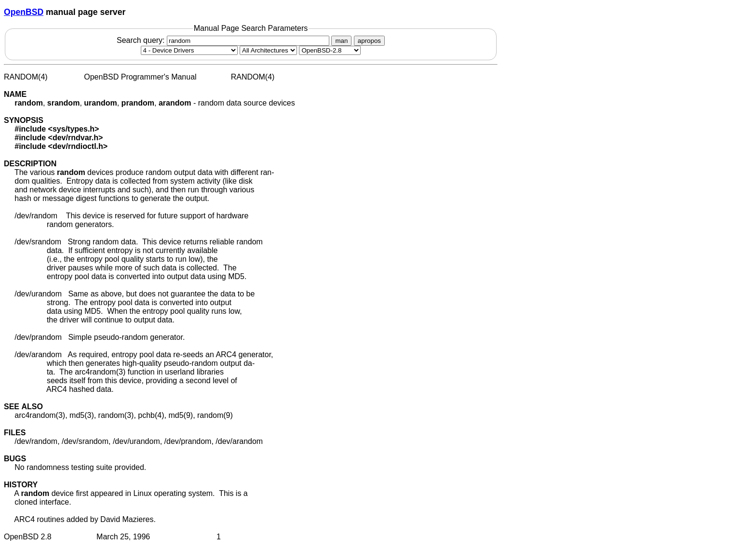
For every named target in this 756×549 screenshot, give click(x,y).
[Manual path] (330, 50)
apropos (369, 41)
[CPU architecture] (268, 50)
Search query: (224, 40)
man (341, 41)
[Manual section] (189, 50)
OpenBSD (24, 12)
